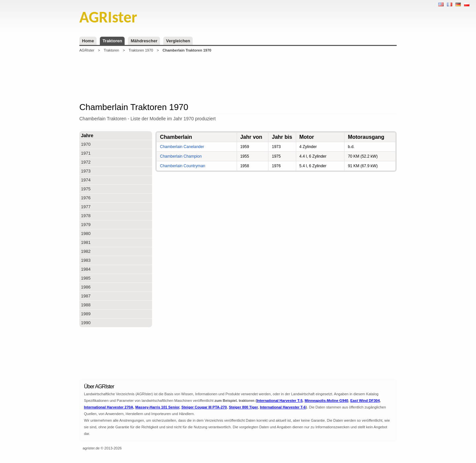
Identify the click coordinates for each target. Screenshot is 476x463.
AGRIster (87, 50)
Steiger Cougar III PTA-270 (204, 407)
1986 (86, 287)
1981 (86, 242)
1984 (86, 269)
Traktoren (112, 41)
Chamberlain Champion (181, 156)
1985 (86, 278)
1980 (86, 233)
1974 (86, 180)
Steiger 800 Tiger (243, 407)
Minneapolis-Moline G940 (326, 401)
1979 (86, 225)
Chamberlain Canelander (182, 147)
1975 (86, 189)
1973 (86, 171)
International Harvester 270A (109, 407)
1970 (86, 144)
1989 (86, 314)
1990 (86, 323)
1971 (86, 153)
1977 (86, 207)
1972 (86, 162)
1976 (86, 198)
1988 (86, 305)
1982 (86, 251)
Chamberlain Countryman (183, 166)
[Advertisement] (238, 77)
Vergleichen (178, 41)
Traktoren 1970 (141, 50)
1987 (86, 296)
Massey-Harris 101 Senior (157, 407)
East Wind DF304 (365, 401)
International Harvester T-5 (280, 401)
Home (88, 41)
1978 (86, 216)
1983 (86, 260)
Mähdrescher (144, 41)
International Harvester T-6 (283, 407)
